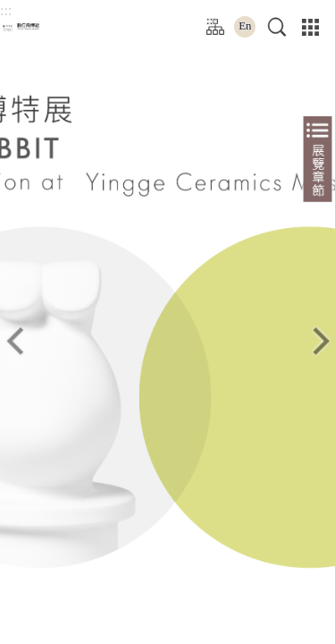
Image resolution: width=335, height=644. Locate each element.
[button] (280, 27)
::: (6, 10)
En (249, 26)
